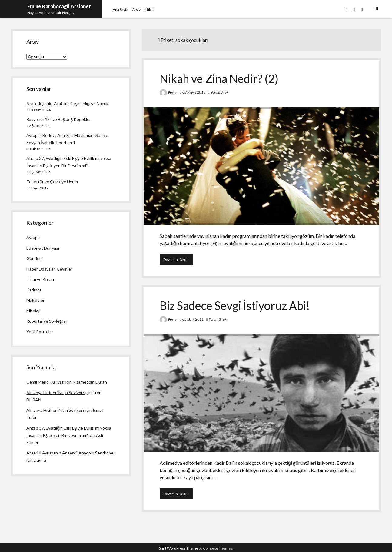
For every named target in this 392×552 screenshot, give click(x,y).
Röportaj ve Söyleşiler (47, 321)
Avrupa (33, 237)
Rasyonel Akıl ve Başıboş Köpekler (59, 119)
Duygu (40, 460)
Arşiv (136, 10)
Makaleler (35, 300)
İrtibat (149, 10)
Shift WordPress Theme (179, 548)
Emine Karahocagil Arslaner (59, 6)
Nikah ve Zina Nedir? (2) (219, 78)
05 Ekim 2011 (193, 319)
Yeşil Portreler (40, 332)
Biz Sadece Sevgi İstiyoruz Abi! (235, 305)
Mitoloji (33, 311)
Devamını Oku (178, 261)
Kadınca (34, 290)
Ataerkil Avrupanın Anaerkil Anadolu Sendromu (70, 453)
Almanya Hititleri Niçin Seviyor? (55, 392)
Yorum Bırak (219, 92)
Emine (173, 93)
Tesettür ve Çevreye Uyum (52, 182)
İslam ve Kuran (40, 279)
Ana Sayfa (120, 10)
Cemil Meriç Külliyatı (45, 382)
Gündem (35, 258)
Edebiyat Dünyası (43, 248)
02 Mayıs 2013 (194, 92)
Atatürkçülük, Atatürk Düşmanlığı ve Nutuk (67, 103)
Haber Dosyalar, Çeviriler (49, 269)
